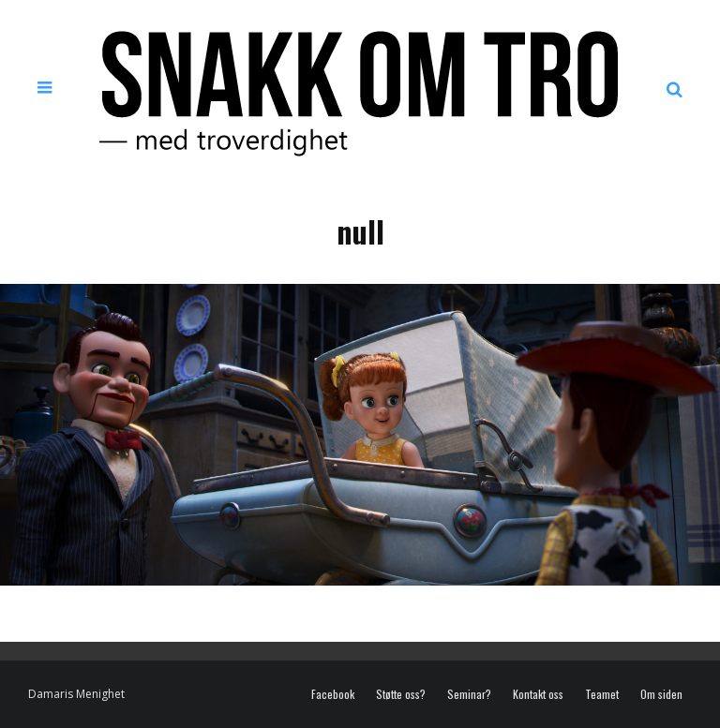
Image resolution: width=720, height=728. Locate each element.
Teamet (602, 694)
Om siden (661, 694)
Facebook (333, 694)
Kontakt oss (538, 694)
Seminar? (469, 694)
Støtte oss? (401, 694)
